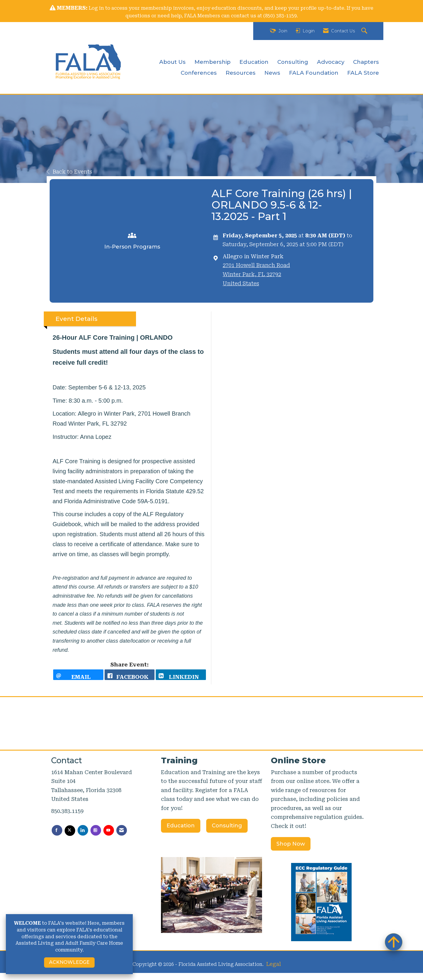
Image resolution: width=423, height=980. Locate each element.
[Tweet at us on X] (70, 838)
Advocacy (331, 62)
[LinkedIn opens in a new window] (181, 678)
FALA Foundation (314, 73)
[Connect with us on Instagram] (96, 837)
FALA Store (363, 73)
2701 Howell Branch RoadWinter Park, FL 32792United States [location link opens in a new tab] (256, 274)
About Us (172, 62)
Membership (213, 62)
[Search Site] (365, 31)
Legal (273, 971)
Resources (241, 73)
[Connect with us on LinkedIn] (83, 837)
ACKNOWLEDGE (69, 962)
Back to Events (69, 172)
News (272, 73)
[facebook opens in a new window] (130, 678)
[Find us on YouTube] (109, 837)
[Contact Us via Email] (122, 837)
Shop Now (291, 851)
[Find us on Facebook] (57, 837)
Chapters (366, 62)
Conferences (199, 73)
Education (254, 62)
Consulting (293, 62)
